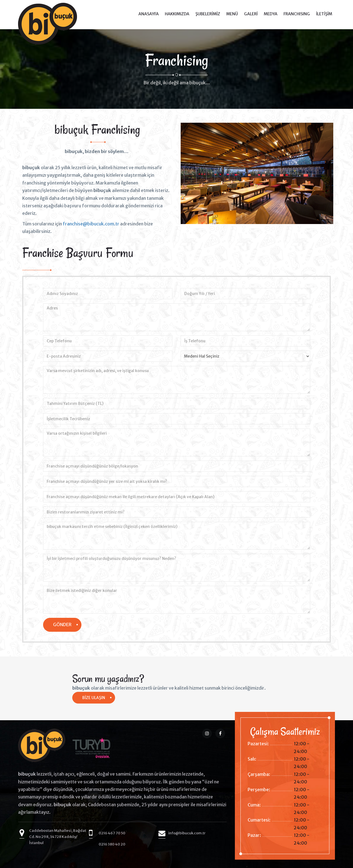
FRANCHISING (297, 14)
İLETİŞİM (324, 14)
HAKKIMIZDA (177, 14)
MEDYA (271, 14)
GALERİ (251, 14)
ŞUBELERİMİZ (208, 14)
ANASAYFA (149, 14)
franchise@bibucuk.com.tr (91, 224)
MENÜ (232, 14)
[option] (97, 194)
